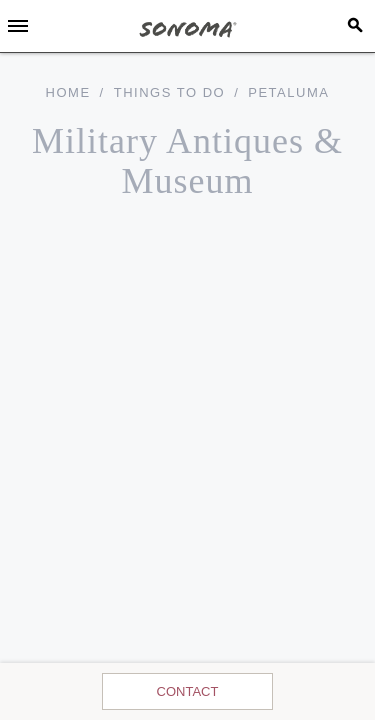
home (68, 92)
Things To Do (169, 92)
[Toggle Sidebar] (18, 26)
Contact (188, 691)
